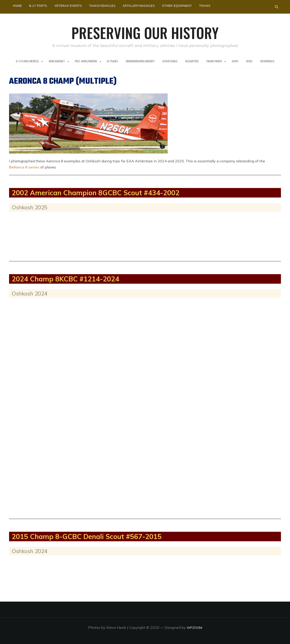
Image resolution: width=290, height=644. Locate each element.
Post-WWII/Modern (86, 61)
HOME (17, 6)
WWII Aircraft (57, 61)
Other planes (170, 61)
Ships (235, 61)
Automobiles (267, 61)
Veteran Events (68, 6)
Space (249, 61)
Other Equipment (177, 6)
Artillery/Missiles (139, 6)
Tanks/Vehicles (102, 6)
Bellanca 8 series (24, 167)
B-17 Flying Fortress (27, 61)
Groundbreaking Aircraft (140, 61)
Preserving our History (145, 32)
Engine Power (214, 61)
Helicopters (192, 61)
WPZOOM (194, 627)
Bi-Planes (112, 61)
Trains (205, 6)
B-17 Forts (38, 6)
